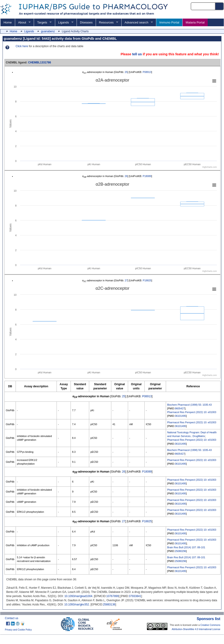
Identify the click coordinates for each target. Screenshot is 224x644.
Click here (22, 46)
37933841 (135, 596)
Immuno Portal (169, 22)
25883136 (109, 605)
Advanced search (136, 22)
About (22, 22)
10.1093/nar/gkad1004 (78, 596)
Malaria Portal (195, 22)
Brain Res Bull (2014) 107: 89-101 (186, 547)
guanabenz (48, 31)
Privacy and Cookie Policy (18, 630)
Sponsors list (209, 619)
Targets (42, 22)
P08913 (147, 72)
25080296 (180, 551)
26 (126, 176)
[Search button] (220, 6)
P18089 (147, 176)
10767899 (113, 596)
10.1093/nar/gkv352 (77, 605)
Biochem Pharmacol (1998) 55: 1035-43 (189, 405)
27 (126, 280)
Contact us (12, 618)
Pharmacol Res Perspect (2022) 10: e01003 (192, 412)
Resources (106, 22)
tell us (137, 54)
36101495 (180, 416)
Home (8, 22)
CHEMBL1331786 (40, 62)
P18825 (147, 280)
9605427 (180, 408)
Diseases (86, 22)
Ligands (64, 22)
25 (126, 72)
